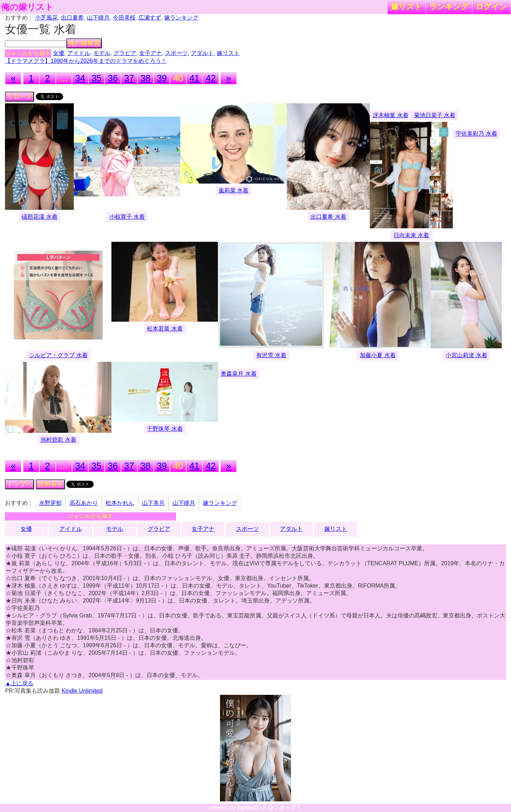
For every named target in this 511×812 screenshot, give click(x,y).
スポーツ (176, 53)
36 (113, 78)
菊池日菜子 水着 (435, 115)
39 (162, 78)
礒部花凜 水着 (39, 217)
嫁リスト (406, 7)
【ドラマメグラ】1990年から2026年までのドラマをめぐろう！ (86, 61)
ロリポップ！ (285, 808)
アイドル (79, 53)
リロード (20, 97)
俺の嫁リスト (27, 7)
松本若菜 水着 (165, 329)
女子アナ (150, 53)
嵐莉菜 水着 (233, 190)
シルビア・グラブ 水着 (58, 355)
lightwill (248, 808)
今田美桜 (124, 18)
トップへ (20, 484)
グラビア (125, 53)
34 (80, 78)
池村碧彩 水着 (58, 440)
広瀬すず (150, 18)
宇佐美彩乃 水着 (476, 134)
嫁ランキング (181, 18)
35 (97, 78)
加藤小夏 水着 (378, 355)
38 (145, 78)
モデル (102, 53)
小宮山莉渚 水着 (466, 355)
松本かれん (120, 503)
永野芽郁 (50, 503)
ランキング (449, 7)
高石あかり (84, 503)
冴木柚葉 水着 (390, 115)
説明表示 (50, 484)
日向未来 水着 (411, 235)
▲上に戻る (19, 683)
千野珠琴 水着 (165, 429)
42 (211, 78)
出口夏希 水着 (328, 217)
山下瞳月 (98, 18)
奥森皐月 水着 (238, 374)
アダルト (202, 53)
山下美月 (153, 503)
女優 (59, 53)
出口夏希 (72, 18)
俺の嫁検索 (84, 43)
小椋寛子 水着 (127, 217)
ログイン (491, 7)
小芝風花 (46, 18)
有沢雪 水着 (271, 355)
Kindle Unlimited (82, 691)
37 (129, 78)
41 (194, 78)
